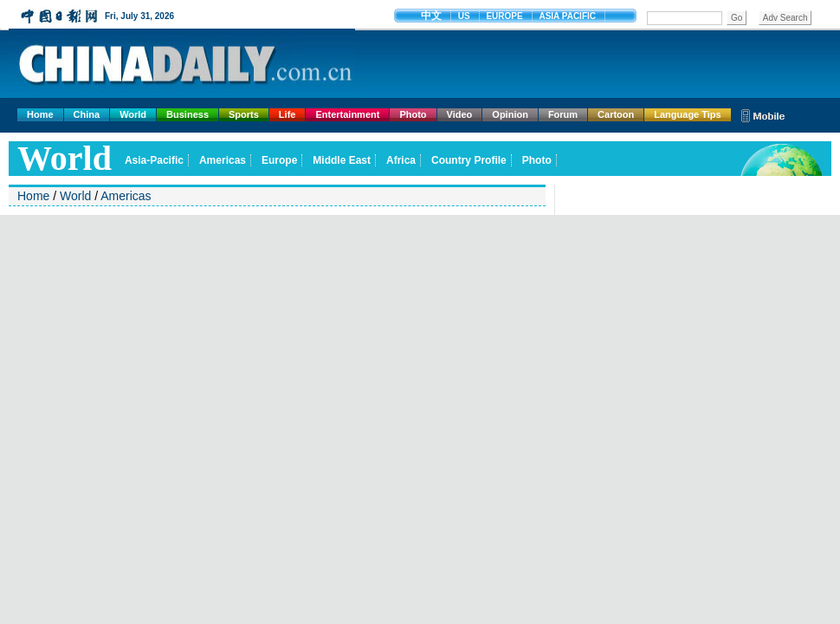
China (87, 114)
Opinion (510, 114)
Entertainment (347, 114)
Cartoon (616, 114)
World (133, 114)
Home (40, 114)
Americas (126, 196)
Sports (244, 114)
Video (460, 114)
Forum (563, 114)
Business (187, 114)
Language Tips (687, 114)
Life (288, 114)
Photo (413, 114)
